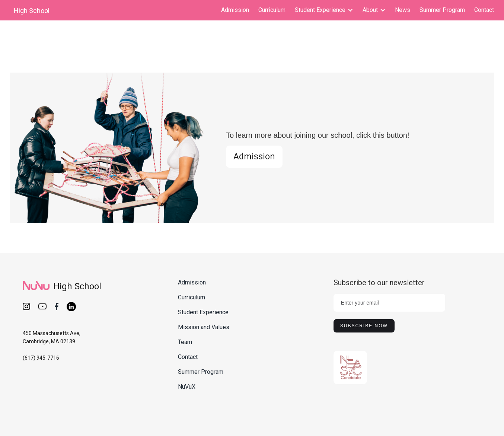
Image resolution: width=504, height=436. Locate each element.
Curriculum (272, 10)
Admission (235, 10)
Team (185, 342)
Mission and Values (204, 327)
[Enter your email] (389, 303)
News (403, 10)
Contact (484, 10)
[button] (324, 10)
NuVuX (187, 387)
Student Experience (203, 312)
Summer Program (442, 10)
